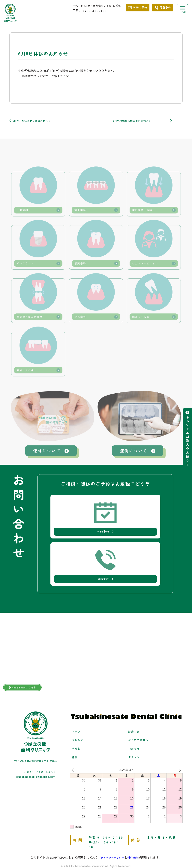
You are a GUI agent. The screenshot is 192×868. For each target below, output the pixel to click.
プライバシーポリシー (110, 834)
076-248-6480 (99, 10)
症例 (75, 734)
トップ (77, 708)
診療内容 (135, 708)
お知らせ (135, 726)
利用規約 (134, 834)
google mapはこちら (25, 664)
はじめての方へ (140, 717)
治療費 (77, 726)
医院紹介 (78, 717)
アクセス (135, 734)
